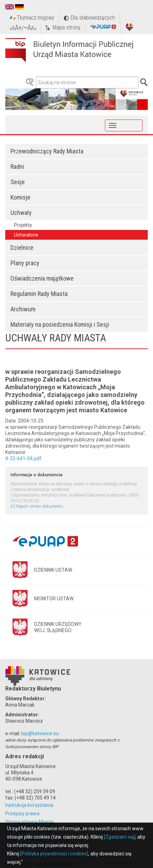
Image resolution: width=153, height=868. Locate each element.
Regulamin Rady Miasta (39, 294)
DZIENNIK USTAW (53, 570)
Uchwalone (26, 235)
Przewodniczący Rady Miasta (47, 151)
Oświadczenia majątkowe (42, 278)
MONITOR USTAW (54, 599)
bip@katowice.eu (40, 733)
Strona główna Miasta (29, 822)
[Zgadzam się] (120, 837)
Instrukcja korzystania (29, 805)
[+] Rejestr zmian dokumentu (37, 506)
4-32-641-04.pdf (23, 458)
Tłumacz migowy (36, 18)
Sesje (18, 182)
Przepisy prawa (22, 813)
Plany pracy (25, 263)
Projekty (23, 225)
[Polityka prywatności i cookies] (54, 854)
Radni (17, 167)
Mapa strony (67, 27)
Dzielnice (22, 248)
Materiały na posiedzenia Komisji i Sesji (60, 324)
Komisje (20, 197)
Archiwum (23, 309)
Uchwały (21, 213)
